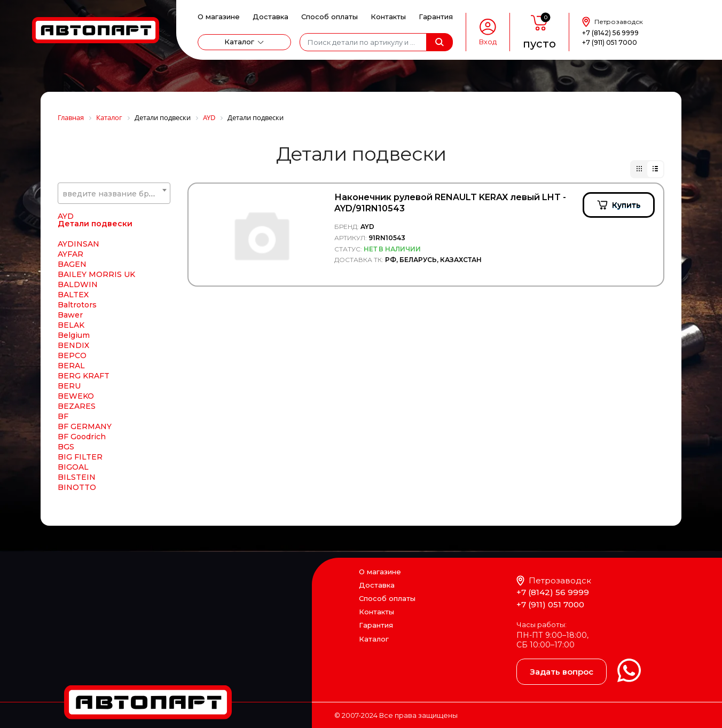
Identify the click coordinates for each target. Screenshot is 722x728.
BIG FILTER (80, 457)
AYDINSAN (79, 244)
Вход (488, 42)
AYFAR (70, 254)
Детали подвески (95, 224)
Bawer (70, 315)
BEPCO (72, 355)
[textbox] (114, 194)
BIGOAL (73, 467)
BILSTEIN (77, 477)
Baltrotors (77, 305)
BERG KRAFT (84, 376)
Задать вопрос (562, 672)
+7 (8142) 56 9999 (610, 33)
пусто (539, 44)
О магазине (219, 17)
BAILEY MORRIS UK (96, 274)
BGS (66, 447)
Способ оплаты (329, 17)
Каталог (239, 42)
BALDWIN (78, 284)
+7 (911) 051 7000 (610, 42)
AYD (66, 216)
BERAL (71, 366)
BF (63, 416)
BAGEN (72, 264)
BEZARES (77, 406)
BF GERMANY (85, 426)
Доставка (270, 17)
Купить (626, 205)
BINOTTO (77, 487)
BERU (69, 386)
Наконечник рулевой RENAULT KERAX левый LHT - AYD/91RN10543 (450, 203)
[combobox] (114, 193)
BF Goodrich (82, 437)
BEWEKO (76, 396)
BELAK (71, 325)
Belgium (74, 335)
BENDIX (73, 345)
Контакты (388, 17)
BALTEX (73, 295)
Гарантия (436, 17)
